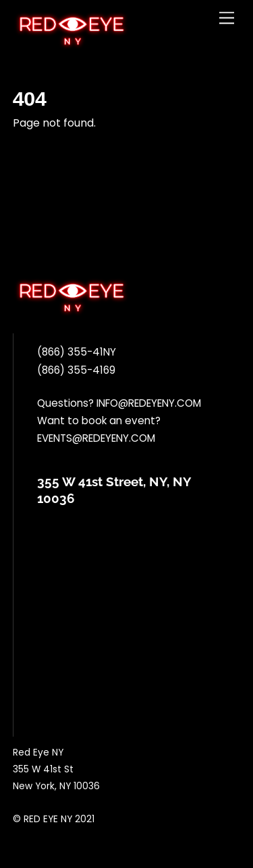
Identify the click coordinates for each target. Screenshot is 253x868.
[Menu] (227, 19)
